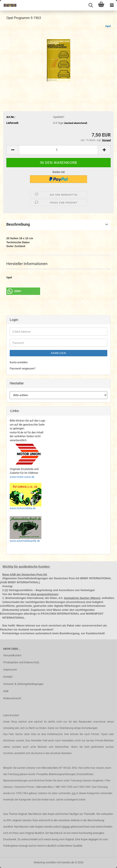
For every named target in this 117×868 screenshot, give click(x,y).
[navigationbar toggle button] (112, 5)
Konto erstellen (19, 362)
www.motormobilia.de (23, 508)
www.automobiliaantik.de (25, 541)
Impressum (10, 670)
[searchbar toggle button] (91, 5)
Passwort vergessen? (23, 368)
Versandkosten (12, 655)
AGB (6, 691)
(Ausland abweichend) (76, 123)
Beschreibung (18, 224)
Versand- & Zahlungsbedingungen (23, 684)
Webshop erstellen (45, 862)
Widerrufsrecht (12, 698)
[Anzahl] (58, 150)
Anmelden (58, 353)
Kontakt (8, 677)
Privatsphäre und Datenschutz (21, 662)
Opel (108, 26)
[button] (13, 150)
